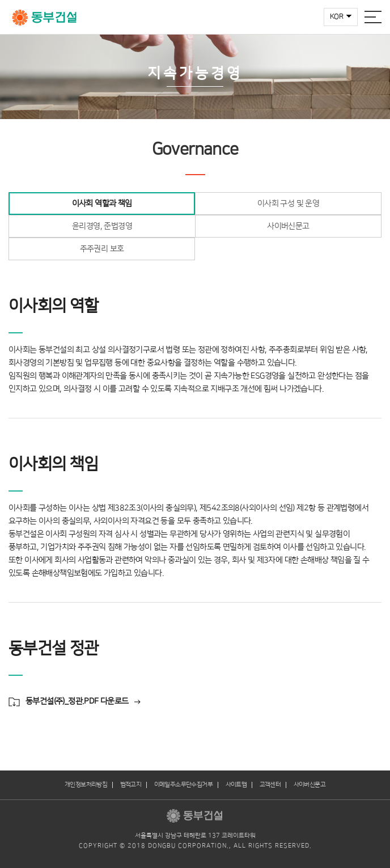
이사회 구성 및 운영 (288, 204)
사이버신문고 (288, 226)
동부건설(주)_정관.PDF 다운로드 (77, 701)
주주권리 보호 (102, 249)
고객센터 (270, 785)
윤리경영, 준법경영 (102, 226)
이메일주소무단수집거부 (183, 785)
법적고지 (131, 785)
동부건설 (44, 18)
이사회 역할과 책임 (102, 204)
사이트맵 (236, 785)
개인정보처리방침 (86, 785)
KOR (336, 16)
